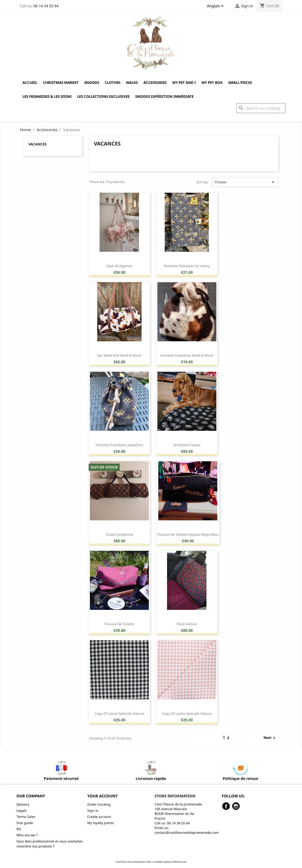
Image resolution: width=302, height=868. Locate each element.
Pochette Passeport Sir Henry (187, 266)
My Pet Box (212, 82)
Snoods (92, 82)
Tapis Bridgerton (119, 266)
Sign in (93, 810)
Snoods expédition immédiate (164, 96)
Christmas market (61, 82)
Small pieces (240, 82)
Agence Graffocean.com (175, 862)
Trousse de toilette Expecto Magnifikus (188, 534)
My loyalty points (101, 823)
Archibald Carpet (187, 445)
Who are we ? (27, 835)
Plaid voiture (187, 624)
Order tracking (99, 804)
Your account (102, 796)
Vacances (37, 144)
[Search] (261, 108)
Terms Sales (26, 817)
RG (19, 829)
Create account (99, 817)
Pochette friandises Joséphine (119, 445)
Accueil (30, 82)
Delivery (23, 804)
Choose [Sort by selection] (245, 182)
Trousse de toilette (119, 624)
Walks (132, 82)
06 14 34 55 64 (46, 6)
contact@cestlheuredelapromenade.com (187, 832)
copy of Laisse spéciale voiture (119, 713)
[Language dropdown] (216, 6)
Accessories (155, 82)
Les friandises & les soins (47, 96)
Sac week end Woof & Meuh (119, 355)
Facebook (226, 806)
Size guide (25, 823)
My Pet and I (184, 82)
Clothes (113, 82)
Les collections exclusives (103, 96)
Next (270, 738)
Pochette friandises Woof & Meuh (187, 355)
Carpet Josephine (119, 534)
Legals (22, 810)
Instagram (236, 806)
